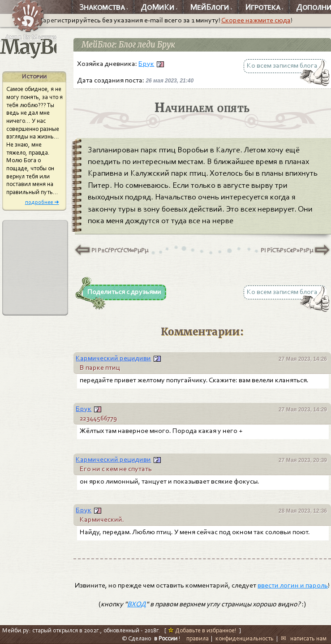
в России (166, 638)
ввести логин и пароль (293, 585)
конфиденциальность (245, 638)
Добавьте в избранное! (202, 630)
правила (198, 638)
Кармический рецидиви (113, 358)
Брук (146, 64)
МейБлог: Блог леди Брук (128, 45)
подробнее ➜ (42, 202)
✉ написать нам (304, 638)
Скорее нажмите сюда (256, 20)
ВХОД (137, 604)
